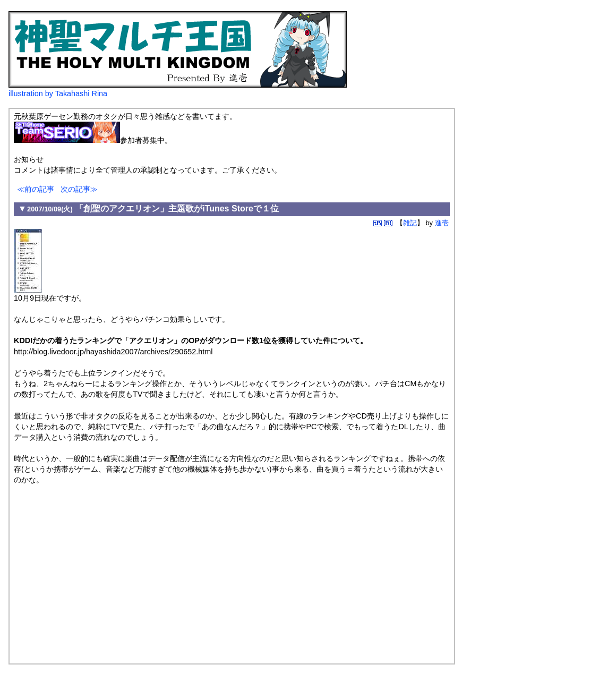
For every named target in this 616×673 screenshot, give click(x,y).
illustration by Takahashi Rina (58, 93)
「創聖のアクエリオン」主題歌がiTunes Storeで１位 (177, 208)
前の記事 (39, 189)
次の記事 (75, 189)
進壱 (442, 223)
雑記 (410, 223)
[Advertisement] (103, 573)
